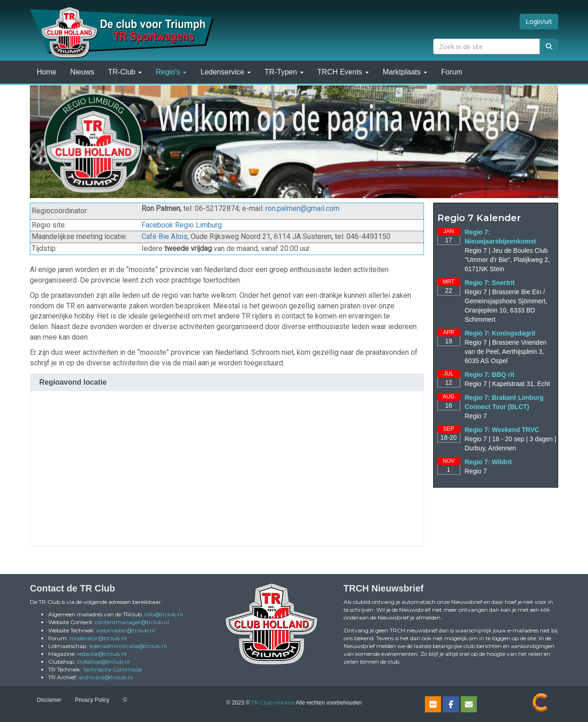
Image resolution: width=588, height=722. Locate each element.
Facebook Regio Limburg (182, 225)
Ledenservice (226, 72)
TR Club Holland (273, 702)
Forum (452, 72)
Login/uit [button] (539, 21)
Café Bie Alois (164, 236)
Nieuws (82, 72)
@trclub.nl (164, 614)
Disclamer (49, 700)
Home (47, 72)
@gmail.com (302, 208)
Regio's (171, 72)
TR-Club (125, 72)
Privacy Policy (92, 700)
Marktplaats (405, 72)
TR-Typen (284, 72)
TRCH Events (343, 72)
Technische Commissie (112, 669)
